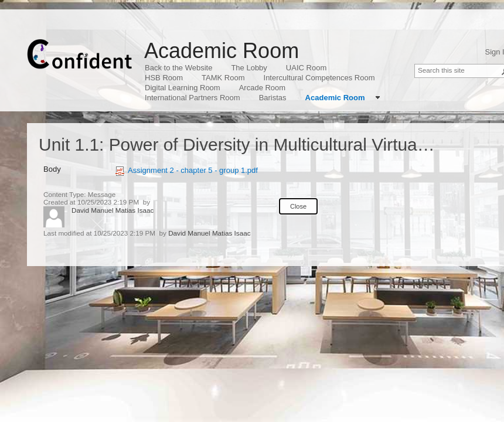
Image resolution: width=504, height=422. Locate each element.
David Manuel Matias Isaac (113, 210)
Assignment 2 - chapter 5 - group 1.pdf (187, 170)
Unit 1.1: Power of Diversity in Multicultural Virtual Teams (258, 144)
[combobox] (459, 70)
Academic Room (222, 51)
